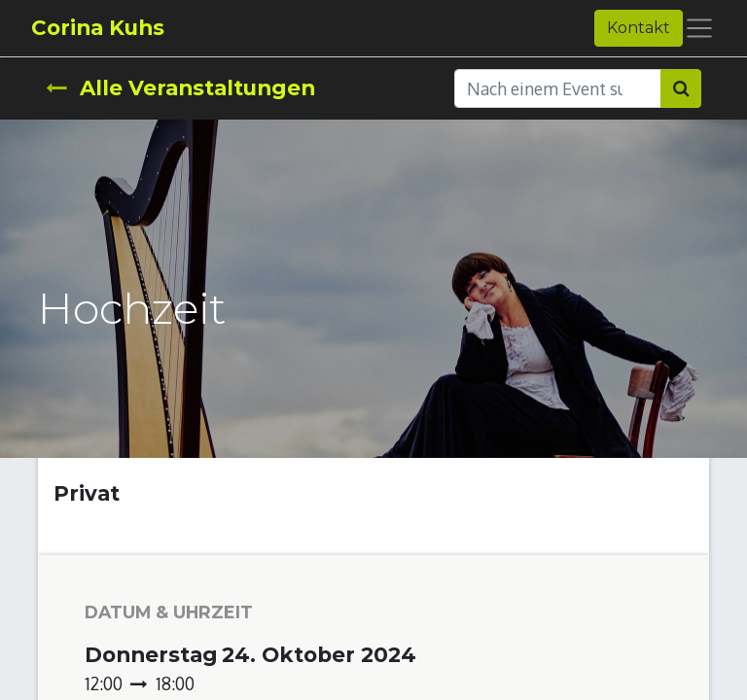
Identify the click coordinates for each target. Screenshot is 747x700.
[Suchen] (681, 88)
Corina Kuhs (98, 27)
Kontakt (639, 28)
